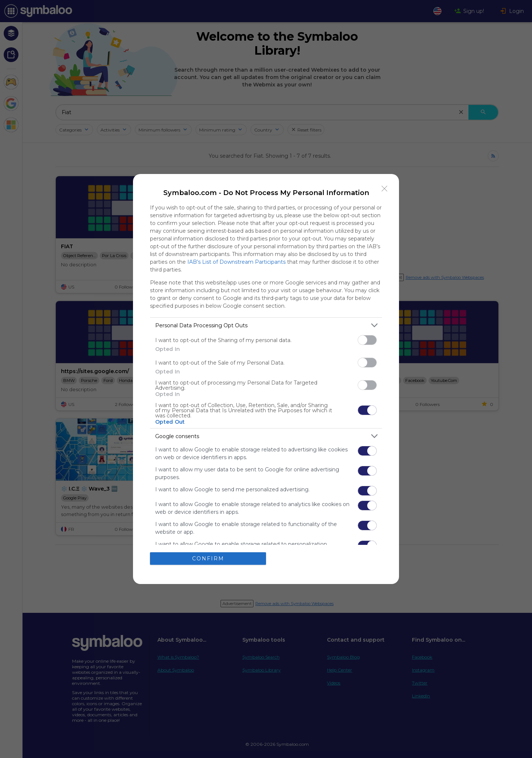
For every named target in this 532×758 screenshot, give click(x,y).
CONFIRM (208, 558)
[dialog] (266, 379)
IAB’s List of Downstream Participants (236, 262)
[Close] (385, 188)
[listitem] (266, 325)
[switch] (367, 340)
